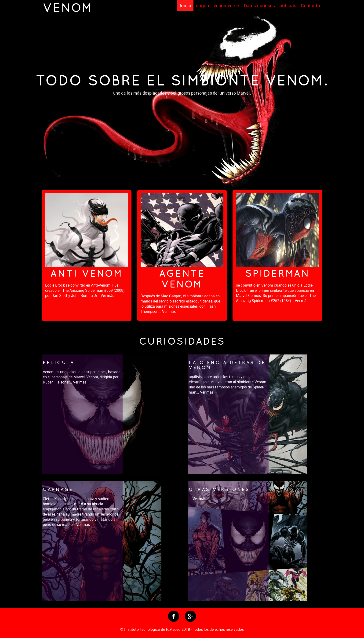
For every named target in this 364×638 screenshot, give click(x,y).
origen (202, 6)
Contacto (310, 6)
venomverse (226, 6)
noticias (288, 6)
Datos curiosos (259, 6)
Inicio (185, 6)
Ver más (107, 295)
